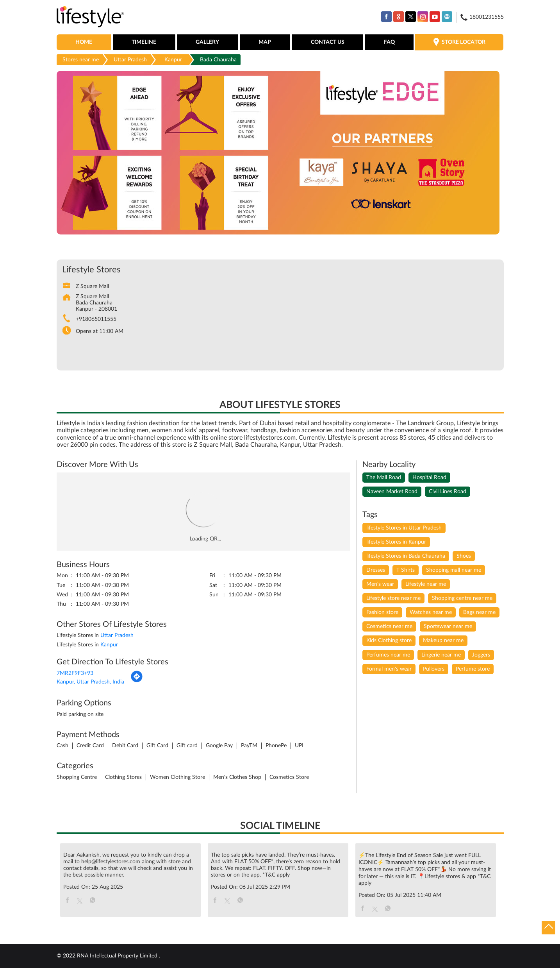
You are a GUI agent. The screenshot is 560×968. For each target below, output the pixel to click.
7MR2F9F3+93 (75, 673)
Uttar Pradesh (130, 60)
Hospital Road (429, 478)
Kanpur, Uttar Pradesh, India (90, 682)
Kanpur (173, 60)
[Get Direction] (137, 681)
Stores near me (81, 60)
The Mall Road (384, 478)
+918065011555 (96, 319)
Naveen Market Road (392, 492)
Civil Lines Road (448, 492)
